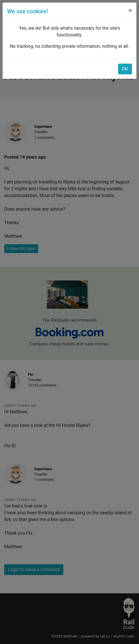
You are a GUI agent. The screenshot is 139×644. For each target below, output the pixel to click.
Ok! (125, 69)
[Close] (130, 10)
